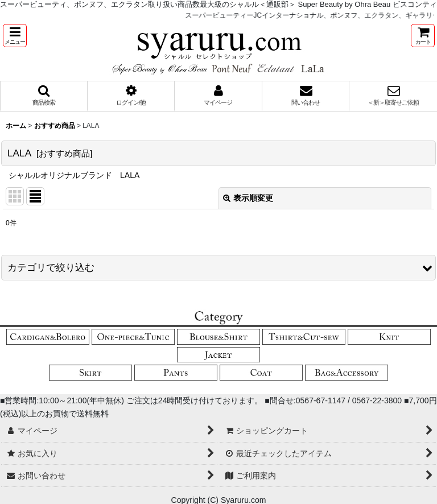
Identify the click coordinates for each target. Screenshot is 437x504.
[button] (15, 36)
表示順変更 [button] (248, 198)
